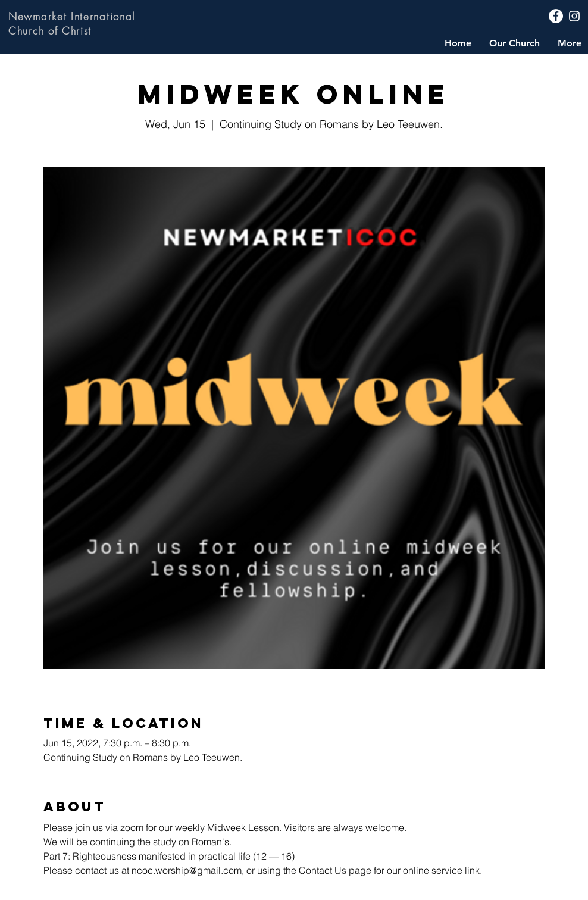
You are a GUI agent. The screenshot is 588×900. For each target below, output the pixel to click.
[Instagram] (574, 16)
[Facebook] (556, 16)
